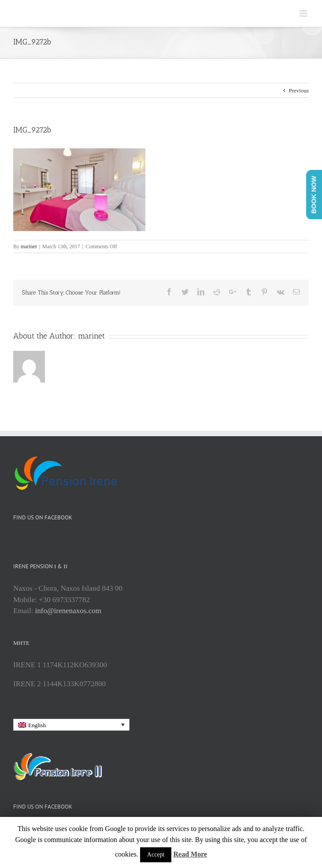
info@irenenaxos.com (68, 611)
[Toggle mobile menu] (304, 13)
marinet (29, 246)
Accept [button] (156, 855)
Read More (190, 854)
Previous (299, 90)
